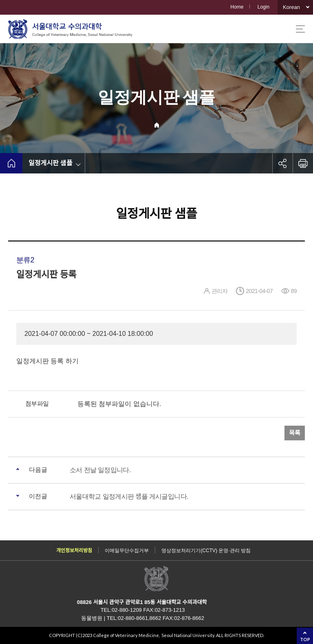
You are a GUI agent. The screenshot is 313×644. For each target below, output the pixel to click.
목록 (295, 433)
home (11, 163)
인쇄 (303, 163)
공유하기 (282, 163)
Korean (291, 7)
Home (237, 7)
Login (263, 7)
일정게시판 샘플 (51, 163)
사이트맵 (300, 29)
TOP (305, 639)
